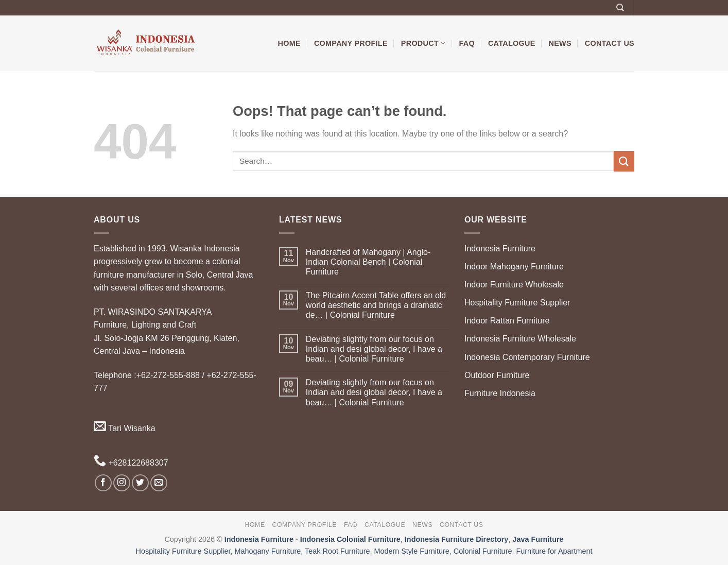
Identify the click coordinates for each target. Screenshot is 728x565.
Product (423, 43)
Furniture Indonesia (500, 393)
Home (289, 43)
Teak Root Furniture (337, 551)
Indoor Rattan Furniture (507, 321)
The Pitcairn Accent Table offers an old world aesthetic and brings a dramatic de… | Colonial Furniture (376, 305)
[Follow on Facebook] (103, 483)
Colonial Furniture (483, 551)
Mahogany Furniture (268, 551)
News (560, 43)
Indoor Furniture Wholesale (514, 285)
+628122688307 (131, 463)
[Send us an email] (159, 483)
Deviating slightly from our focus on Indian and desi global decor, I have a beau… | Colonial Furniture (374, 349)
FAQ (466, 43)
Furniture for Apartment (554, 551)
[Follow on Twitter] (140, 483)
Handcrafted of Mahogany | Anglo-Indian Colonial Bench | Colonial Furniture (368, 262)
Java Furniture (538, 539)
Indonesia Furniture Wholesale (520, 339)
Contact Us (610, 43)
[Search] (620, 8)
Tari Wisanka (125, 428)
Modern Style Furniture (411, 551)
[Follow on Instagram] (122, 483)
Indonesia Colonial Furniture (350, 539)
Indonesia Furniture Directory (457, 539)
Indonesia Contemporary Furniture (527, 357)
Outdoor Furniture (497, 375)
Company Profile (351, 43)
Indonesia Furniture (500, 249)
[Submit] (624, 161)
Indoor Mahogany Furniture (514, 267)
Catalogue (512, 43)
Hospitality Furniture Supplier (517, 303)
